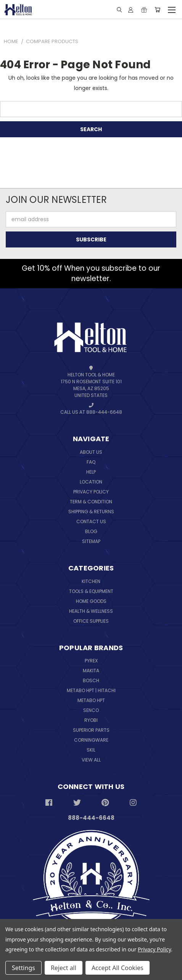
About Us (91, 452)
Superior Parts (91, 730)
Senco (91, 710)
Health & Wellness (91, 611)
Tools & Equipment (91, 591)
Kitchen (91, 581)
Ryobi (91, 720)
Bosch (91, 680)
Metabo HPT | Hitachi (91, 690)
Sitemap (91, 541)
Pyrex (91, 661)
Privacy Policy (91, 492)
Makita (91, 671)
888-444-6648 (91, 818)
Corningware (91, 740)
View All (91, 760)
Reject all (64, 968)
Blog (91, 531)
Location (91, 482)
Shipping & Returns (91, 512)
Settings (23, 968)
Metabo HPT (91, 700)
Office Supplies (91, 621)
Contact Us (91, 521)
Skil (91, 750)
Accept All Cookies (118, 968)
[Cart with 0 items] (157, 10)
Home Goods (91, 601)
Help (91, 472)
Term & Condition (91, 502)
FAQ (91, 462)
